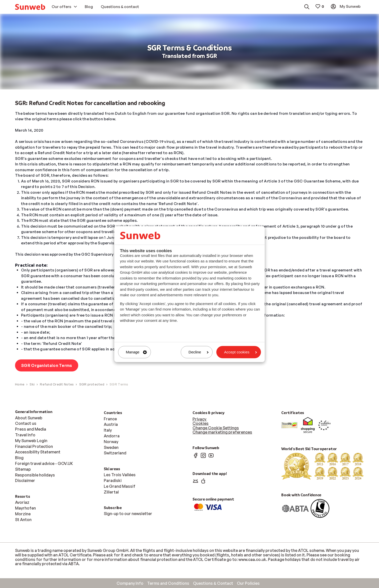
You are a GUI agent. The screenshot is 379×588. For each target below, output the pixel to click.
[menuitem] (30, 7)
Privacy (200, 419)
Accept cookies (241, 352)
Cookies (201, 423)
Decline (199, 352)
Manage (136, 352)
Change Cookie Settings (216, 428)
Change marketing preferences (222, 432)
